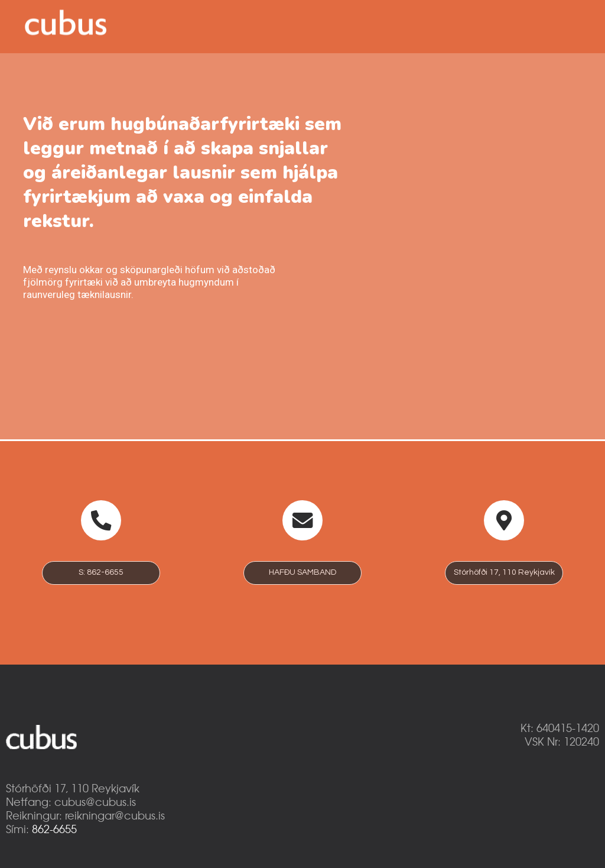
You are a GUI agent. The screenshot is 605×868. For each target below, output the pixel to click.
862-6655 (54, 829)
